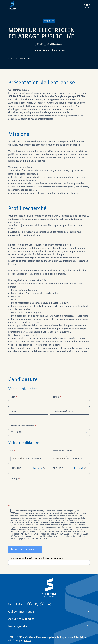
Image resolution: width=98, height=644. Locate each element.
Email (14, 411)
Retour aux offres (19, 59)
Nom (14, 397)
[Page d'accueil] (12, 5)
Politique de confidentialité (71, 637)
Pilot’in (27, 641)
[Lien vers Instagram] (36, 604)
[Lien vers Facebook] (29, 604)
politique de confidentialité (35, 539)
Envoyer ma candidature (23, 549)
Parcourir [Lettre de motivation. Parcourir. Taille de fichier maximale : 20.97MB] (79, 468)
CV (13, 451)
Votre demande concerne (23, 426)
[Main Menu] (87, 5)
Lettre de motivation (62, 451)
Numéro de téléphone (63, 411)
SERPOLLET (49, 21)
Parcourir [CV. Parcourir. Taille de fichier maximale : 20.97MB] (37, 468)
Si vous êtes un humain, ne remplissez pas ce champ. (37, 559)
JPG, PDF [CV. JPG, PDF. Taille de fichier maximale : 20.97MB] (16, 468)
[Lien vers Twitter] (42, 604)
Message (15, 479)
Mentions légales (45, 637)
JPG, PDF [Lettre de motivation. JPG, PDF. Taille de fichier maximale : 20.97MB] (58, 468)
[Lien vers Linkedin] (49, 604)
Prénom (57, 397)
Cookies (30, 637)
